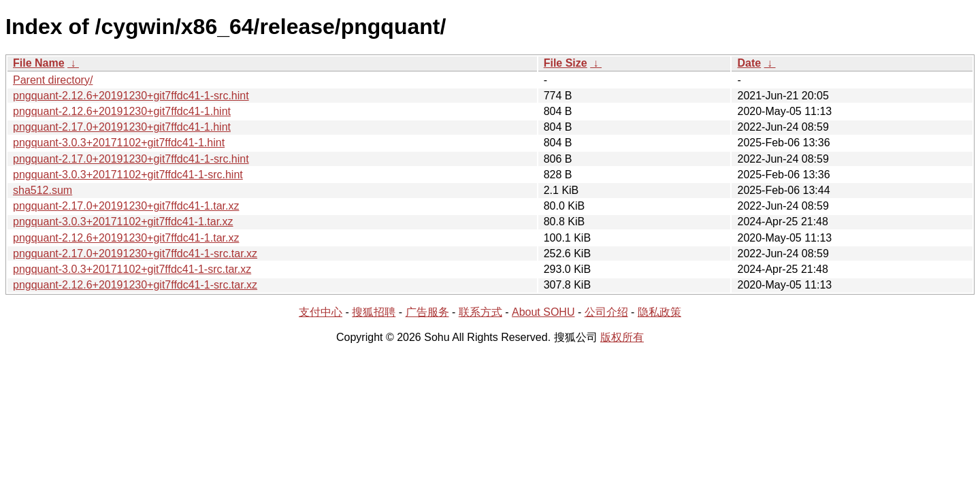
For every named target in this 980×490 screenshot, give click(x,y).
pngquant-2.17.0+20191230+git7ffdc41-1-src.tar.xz (135, 254)
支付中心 (321, 312)
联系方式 (480, 312)
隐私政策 (659, 312)
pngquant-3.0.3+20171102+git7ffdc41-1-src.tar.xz (132, 269)
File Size (566, 63)
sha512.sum (43, 190)
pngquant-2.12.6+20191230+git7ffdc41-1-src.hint (131, 96)
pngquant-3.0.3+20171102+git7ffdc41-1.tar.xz (123, 222)
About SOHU (543, 312)
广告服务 (427, 312)
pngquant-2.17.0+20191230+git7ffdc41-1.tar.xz (126, 206)
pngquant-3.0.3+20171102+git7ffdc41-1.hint (119, 143)
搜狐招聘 (374, 312)
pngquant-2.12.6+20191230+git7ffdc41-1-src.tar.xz (135, 285)
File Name (39, 63)
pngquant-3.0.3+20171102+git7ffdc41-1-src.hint (128, 175)
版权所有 (622, 337)
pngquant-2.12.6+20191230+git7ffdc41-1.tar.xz (126, 238)
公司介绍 (606, 312)
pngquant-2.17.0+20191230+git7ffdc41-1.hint (122, 127)
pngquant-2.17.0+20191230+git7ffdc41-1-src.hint (131, 159)
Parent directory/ (53, 80)
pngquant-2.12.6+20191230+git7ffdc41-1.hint (122, 111)
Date (749, 63)
